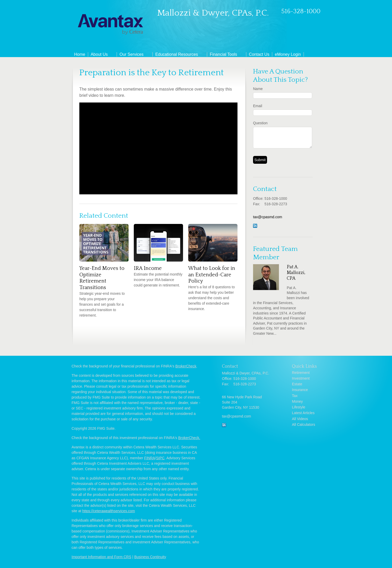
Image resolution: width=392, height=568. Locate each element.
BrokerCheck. (189, 438)
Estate (297, 384)
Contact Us (259, 54)
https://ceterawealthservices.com (108, 511)
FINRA (150, 458)
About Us (99, 54)
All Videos (300, 419)
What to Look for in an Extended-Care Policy (212, 275)
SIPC (160, 458)
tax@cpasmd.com (268, 217)
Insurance (300, 390)
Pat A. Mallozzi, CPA (296, 273)
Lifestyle (299, 407)
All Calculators (303, 425)
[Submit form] (260, 160)
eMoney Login (288, 54)
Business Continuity (150, 557)
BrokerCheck (186, 366)
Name (258, 89)
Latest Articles (303, 413)
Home (80, 54)
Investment (301, 378)
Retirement (301, 373)
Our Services (131, 54)
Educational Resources (177, 54)
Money (297, 401)
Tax (295, 396)
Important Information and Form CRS (101, 557)
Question (260, 123)
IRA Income (148, 268)
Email (258, 106)
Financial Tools (223, 54)
